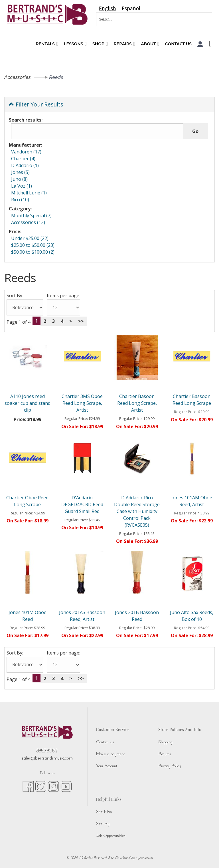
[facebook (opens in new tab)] (28, 786)
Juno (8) (19, 179)
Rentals (47, 44)
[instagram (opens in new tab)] (53, 786)
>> (81, 321)
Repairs (125, 44)
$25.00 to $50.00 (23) (33, 245)
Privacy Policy (170, 766)
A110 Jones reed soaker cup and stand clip (28, 403)
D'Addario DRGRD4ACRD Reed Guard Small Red (82, 504)
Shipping (165, 742)
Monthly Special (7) (31, 216)
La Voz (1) (22, 186)
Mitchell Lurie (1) (29, 193)
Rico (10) (20, 200)
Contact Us (178, 44)
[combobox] (108, 8)
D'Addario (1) (25, 165)
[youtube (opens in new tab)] (66, 786)
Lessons (75, 44)
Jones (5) (20, 172)
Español (131, 8)
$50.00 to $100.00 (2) (33, 252)
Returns (165, 754)
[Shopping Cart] (209, 44)
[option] (131, 8)
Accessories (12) (28, 222)
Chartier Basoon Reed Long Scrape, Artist (137, 403)
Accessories (18, 77)
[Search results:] (97, 131)
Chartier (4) (23, 159)
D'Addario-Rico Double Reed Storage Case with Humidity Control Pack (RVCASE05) (137, 511)
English (108, 8)
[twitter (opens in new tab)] (41, 786)
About (150, 44)
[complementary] (178, 837)
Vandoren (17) (26, 152)
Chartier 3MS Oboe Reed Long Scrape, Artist (82, 403)
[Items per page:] (63, 307)
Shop (100, 44)
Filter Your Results (36, 104)
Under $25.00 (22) (30, 238)
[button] (200, 44)
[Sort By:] (25, 307)
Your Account (107, 766)
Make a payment (110, 754)
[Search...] (135, 19)
